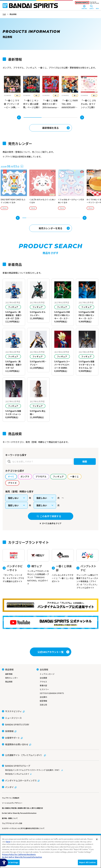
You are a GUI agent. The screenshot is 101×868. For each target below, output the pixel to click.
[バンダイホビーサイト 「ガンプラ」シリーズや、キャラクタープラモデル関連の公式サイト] (14, 566)
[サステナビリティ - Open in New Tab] (13, 711)
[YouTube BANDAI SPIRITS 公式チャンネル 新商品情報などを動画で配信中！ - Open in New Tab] (50, 622)
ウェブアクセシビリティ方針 (12, 823)
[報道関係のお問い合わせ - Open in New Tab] (17, 744)
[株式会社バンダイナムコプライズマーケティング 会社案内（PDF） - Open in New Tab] (50, 770)
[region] (50, 852)
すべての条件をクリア (52, 523)
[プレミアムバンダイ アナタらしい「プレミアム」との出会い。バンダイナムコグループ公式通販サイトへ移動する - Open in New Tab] (50, 605)
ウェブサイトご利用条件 (11, 798)
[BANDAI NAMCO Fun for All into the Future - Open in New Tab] (87, 3)
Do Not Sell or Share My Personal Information (19, 813)
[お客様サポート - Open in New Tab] (12, 738)
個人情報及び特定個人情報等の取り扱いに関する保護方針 (22, 808)
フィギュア (13, 307)
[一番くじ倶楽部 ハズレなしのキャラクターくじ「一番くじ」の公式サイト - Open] (63, 566)
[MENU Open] (97, 7)
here (8, 842)
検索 (85, 461)
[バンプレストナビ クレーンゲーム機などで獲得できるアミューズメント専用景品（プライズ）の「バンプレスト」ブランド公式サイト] (87, 569)
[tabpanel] (12, 93)
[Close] (97, 839)
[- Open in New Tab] (12, 93)
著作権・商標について (10, 818)
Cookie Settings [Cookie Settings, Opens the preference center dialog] (11, 862)
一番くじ (17, 95)
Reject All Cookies (88, 862)
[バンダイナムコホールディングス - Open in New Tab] (21, 780)
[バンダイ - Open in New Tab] (9, 787)
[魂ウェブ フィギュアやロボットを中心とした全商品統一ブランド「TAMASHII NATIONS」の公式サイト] (38, 567)
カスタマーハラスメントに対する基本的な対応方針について (23, 828)
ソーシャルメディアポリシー (12, 803)
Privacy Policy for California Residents (19, 854)
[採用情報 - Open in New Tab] (9, 731)
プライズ (4, 208)
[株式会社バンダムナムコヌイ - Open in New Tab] (50, 774)
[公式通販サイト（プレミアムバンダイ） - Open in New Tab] (24, 755)
